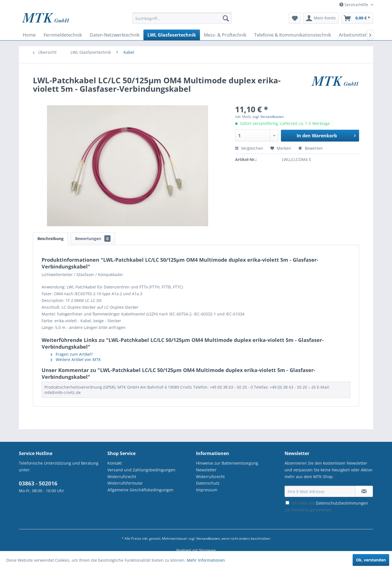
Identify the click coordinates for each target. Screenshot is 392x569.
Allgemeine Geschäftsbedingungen (140, 490)
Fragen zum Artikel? (72, 354)
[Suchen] (226, 18)
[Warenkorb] (357, 18)
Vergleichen (249, 148)
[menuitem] (182, 21)
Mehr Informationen (206, 560)
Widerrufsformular (125, 483)
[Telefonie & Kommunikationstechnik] (293, 35)
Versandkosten (208, 538)
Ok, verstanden (371, 560)
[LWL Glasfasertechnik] (172, 35)
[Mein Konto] (321, 18)
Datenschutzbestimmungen (342, 503)
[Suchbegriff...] (182, 18)
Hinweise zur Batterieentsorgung (227, 463)
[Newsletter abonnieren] (364, 491)
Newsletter (206, 470)
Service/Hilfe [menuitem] (354, 5)
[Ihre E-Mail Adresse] (320, 491)
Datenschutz (208, 483)
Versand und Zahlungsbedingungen (141, 470)
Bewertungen (93, 238)
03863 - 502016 (38, 483)
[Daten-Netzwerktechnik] (115, 35)
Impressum (207, 490)
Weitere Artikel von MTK (76, 359)
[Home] (29, 35)
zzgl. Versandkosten (268, 117)
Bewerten (310, 148)
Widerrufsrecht (122, 477)
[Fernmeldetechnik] (63, 35)
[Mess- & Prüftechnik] (225, 35)
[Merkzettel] (295, 18)
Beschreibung (50, 238)
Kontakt (115, 463)
